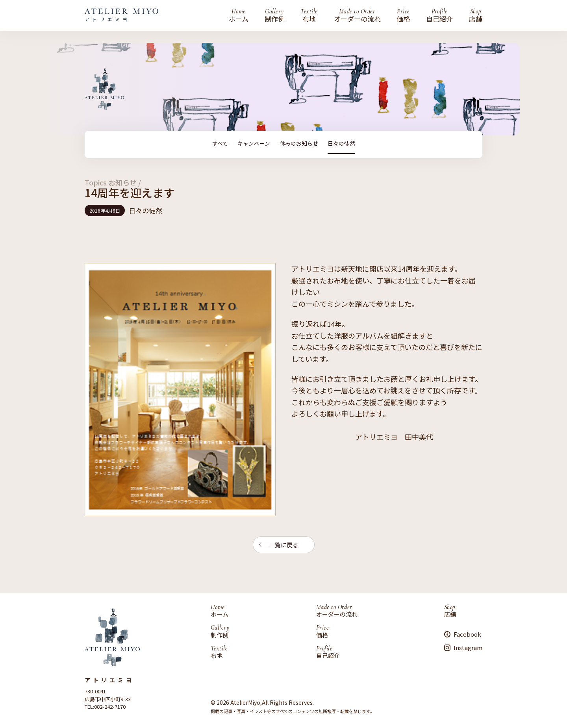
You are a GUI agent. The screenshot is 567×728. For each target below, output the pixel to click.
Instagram (468, 647)
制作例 (275, 15)
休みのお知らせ (299, 144)
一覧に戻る (284, 544)
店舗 (476, 15)
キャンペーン (254, 144)
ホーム (239, 15)
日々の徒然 (341, 144)
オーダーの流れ (357, 15)
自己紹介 (439, 15)
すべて (220, 144)
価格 (403, 15)
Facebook (467, 634)
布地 (309, 15)
